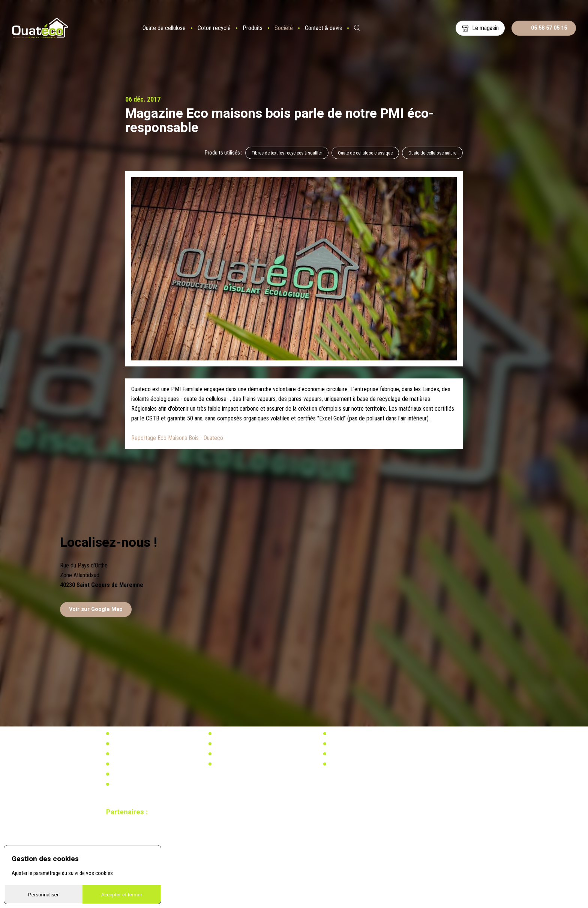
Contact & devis (323, 28)
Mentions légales (130, 784)
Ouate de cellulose (164, 28)
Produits (253, 28)
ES (377, 28)
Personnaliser (43, 895)
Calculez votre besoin (238, 764)
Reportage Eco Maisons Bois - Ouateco (177, 438)
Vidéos (119, 774)
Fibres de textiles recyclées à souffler (287, 153)
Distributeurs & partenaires (141, 754)
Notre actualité (128, 734)
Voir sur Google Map (96, 609)
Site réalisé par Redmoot (129, 842)
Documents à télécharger (139, 764)
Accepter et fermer (122, 895)
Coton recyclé (214, 28)
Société (284, 28)
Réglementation (231, 744)
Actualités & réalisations (241, 734)
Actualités (340, 734)
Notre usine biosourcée (137, 744)
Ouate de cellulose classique (365, 153)
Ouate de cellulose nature (432, 153)
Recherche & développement (245, 754)
